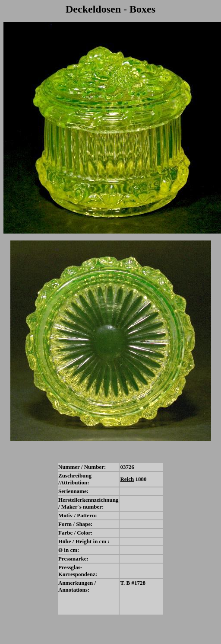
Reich (127, 479)
